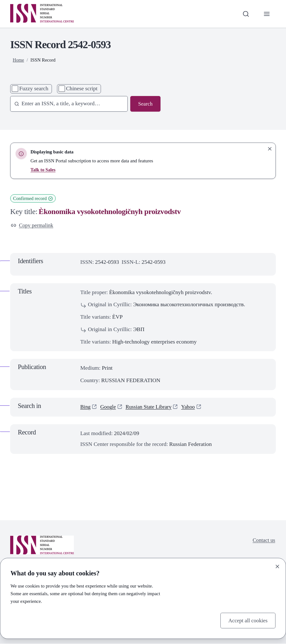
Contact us (263, 541)
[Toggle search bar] (245, 14)
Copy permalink (33, 225)
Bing (86, 407)
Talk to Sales (43, 170)
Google (109, 407)
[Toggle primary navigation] (266, 14)
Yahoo (191, 407)
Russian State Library (151, 407)
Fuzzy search (34, 89)
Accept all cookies (247, 620)
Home (18, 60)
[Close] (277, 566)
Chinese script (82, 89)
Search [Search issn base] (145, 104)
